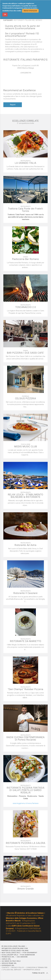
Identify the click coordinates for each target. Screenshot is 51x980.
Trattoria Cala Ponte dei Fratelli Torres (25, 210)
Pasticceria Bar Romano (26, 259)
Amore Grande (26, 889)
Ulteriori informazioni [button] (30, 11)
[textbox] (25, 217)
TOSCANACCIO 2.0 (26, 307)
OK (5, 15)
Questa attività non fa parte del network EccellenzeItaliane (23, 27)
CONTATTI (5, 967)
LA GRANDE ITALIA (25, 163)
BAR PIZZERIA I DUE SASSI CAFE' (25, 353)
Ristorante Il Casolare (25, 593)
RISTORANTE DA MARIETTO (26, 641)
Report (13, 105)
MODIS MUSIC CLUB (26, 447)
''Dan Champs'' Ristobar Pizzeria (26, 689)
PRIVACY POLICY (18, 967)
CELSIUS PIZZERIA (26, 399)
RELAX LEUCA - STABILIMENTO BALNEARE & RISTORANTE (25, 496)
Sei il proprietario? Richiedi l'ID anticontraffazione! (22, 35)
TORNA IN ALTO (40, 973)
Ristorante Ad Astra (25, 545)
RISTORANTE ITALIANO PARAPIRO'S (25, 60)
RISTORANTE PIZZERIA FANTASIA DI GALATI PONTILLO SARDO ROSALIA (26, 790)
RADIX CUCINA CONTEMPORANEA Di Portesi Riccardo (25, 739)
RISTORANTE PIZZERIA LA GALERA (26, 843)
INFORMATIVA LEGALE (32, 970)
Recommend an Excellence (20, 90)
